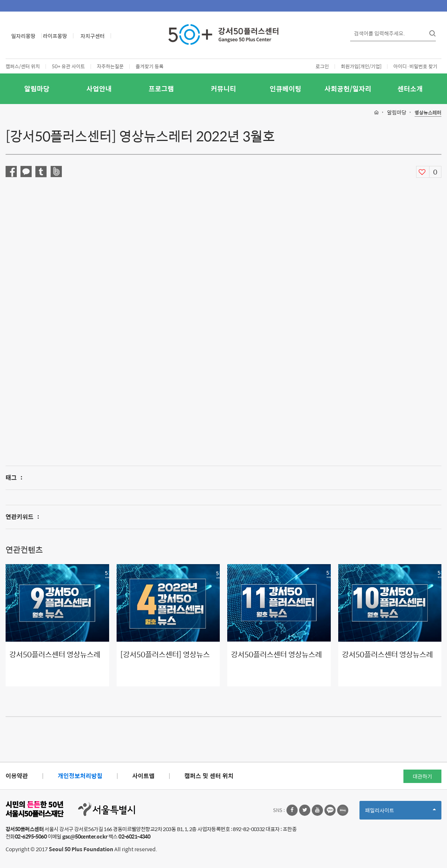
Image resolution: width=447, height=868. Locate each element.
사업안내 (99, 89)
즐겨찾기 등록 (150, 66)
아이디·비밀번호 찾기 (415, 66)
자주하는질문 (110, 66)
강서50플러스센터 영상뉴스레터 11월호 (276, 660)
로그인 (322, 66)
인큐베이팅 (286, 89)
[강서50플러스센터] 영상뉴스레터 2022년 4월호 (165, 660)
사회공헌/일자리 (348, 89)
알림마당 (37, 89)
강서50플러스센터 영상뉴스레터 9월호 (55, 660)
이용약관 (17, 776)
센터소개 (410, 89)
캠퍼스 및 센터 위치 (209, 776)
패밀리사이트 (400, 813)
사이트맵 (143, 776)
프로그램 (161, 89)
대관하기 (422, 776)
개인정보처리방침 (80, 776)
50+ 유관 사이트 (68, 66)
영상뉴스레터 (428, 113)
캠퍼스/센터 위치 (23, 66)
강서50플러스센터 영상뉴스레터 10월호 (387, 660)
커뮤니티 (223, 89)
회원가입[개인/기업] (361, 66)
